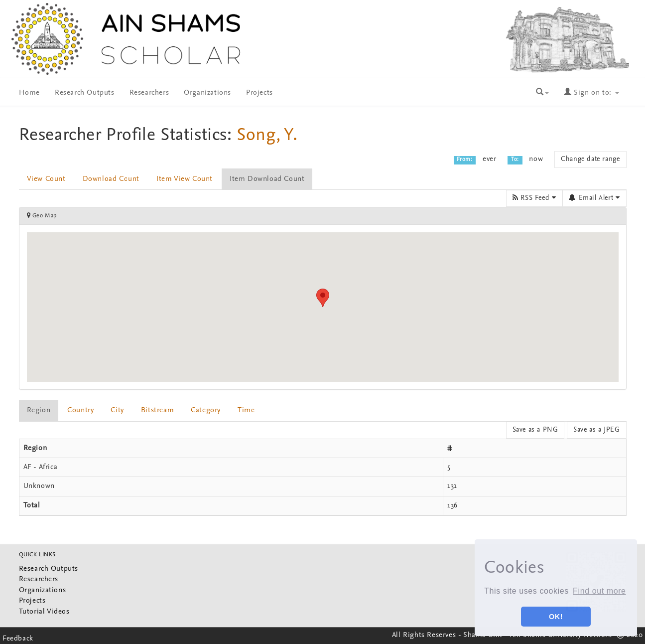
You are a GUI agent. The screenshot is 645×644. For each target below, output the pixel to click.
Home (29, 93)
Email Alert (594, 198)
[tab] (39, 410)
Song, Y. (267, 136)
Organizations (207, 93)
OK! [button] (556, 617)
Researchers (149, 93)
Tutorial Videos (44, 612)
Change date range (590, 159)
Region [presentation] (39, 410)
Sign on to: (591, 93)
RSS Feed (534, 198)
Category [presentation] (206, 410)
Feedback (18, 639)
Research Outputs (85, 93)
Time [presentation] (246, 410)
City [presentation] (117, 410)
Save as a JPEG (596, 430)
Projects (259, 93)
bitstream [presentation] (157, 410)
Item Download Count (267, 179)
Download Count (111, 179)
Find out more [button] (599, 591)
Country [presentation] (80, 410)
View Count (46, 179)
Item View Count (185, 179)
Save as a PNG (535, 430)
